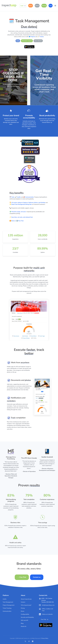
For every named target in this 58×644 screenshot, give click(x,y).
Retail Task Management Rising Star (22, 204)
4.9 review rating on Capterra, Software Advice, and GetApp (28, 203)
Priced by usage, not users (19, 212)
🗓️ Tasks (12, 197)
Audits (5, 599)
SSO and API (24, 620)
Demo (37, 6)
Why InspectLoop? (26, 605)
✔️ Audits (18, 197)
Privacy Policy (45, 638)
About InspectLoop (26, 599)
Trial (51, 6)
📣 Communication (29, 197)
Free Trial (22, 577)
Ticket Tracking (7, 608)
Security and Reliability (27, 617)
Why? (31, 6)
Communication (7, 611)
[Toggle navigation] (55, 6)
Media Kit (24, 626)
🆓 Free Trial (20, 221)
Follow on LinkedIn (47, 614)
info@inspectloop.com (48, 605)
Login (23, 6)
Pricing (44, 6)
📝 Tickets (41, 37)
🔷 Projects (32, 37)
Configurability (25, 614)
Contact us (37, 577)
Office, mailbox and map (48, 610)
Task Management (8, 602)
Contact (23, 602)
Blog (22, 623)
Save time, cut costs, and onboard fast (22, 217)
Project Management (9, 605)
